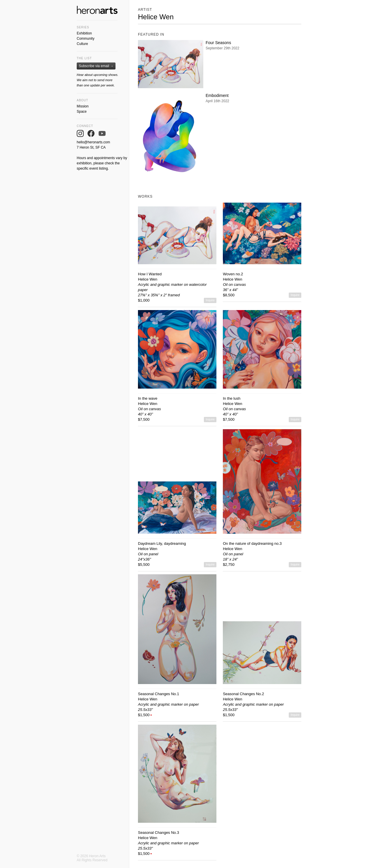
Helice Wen (148, 279)
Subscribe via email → (96, 66)
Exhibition (84, 33)
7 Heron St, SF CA (91, 147)
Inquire (210, 300)
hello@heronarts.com (93, 142)
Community (86, 39)
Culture (82, 44)
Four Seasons (218, 43)
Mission (83, 106)
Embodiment (217, 95)
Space (82, 112)
